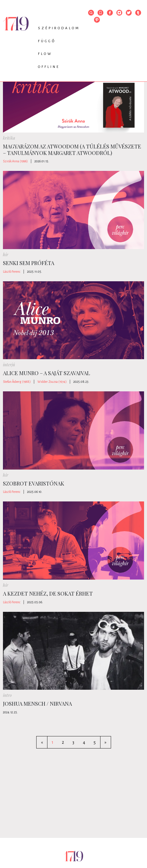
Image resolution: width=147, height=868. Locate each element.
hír (6, 255)
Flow (45, 54)
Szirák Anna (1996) (15, 161)
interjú (9, 365)
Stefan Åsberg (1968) (17, 382)
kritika (9, 138)
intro (7, 695)
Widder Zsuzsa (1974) (52, 382)
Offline (49, 67)
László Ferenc (12, 272)
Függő (47, 41)
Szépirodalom (59, 28)
